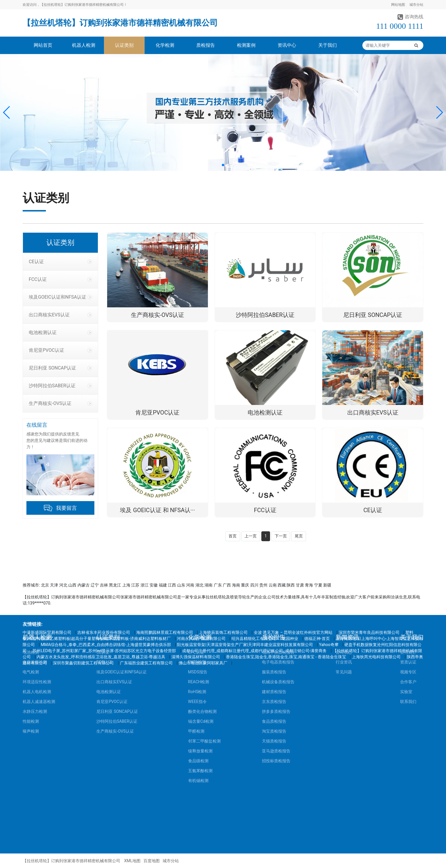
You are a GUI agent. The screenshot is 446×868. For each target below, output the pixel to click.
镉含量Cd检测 (201, 633)
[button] (7, 112)
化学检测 (165, 45)
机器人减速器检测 (39, 613)
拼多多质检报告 (276, 623)
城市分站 (416, 5)
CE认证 (60, 262)
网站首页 (43, 45)
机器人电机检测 (37, 603)
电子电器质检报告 (278, 574)
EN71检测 (197, 574)
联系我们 (408, 613)
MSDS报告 (198, 584)
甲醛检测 (196, 643)
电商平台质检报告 (278, 564)
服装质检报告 (274, 584)
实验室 (406, 603)
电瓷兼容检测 (35, 574)
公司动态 (344, 564)
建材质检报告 (274, 603)
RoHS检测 (197, 603)
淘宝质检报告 (274, 643)
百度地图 (152, 861)
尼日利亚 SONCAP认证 (60, 368)
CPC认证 (196, 564)
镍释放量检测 (200, 663)
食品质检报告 (274, 633)
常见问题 (344, 584)
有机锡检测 (198, 692)
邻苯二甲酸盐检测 (204, 653)
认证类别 (124, 45)
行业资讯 (344, 574)
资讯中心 (287, 45)
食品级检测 (198, 672)
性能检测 (31, 633)
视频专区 (408, 584)
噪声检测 (31, 643)
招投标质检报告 (276, 672)
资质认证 (408, 574)
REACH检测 (199, 593)
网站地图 (398, 5)
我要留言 (66, 508)
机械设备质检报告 (278, 593)
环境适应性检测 (37, 593)
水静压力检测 (35, 623)
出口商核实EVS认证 (60, 315)
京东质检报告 (274, 613)
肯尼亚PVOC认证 (60, 350)
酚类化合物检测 (202, 623)
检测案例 (246, 45)
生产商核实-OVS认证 (60, 403)
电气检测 (31, 584)
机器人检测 (84, 45)
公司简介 (408, 564)
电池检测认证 (60, 332)
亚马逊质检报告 (276, 663)
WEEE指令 (197, 613)
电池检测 (31, 564)
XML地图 (132, 861)
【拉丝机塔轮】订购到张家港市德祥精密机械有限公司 (120, 23)
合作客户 (408, 593)
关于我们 (328, 45)
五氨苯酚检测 (200, 682)
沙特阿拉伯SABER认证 (60, 386)
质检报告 (206, 45)
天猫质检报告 (274, 653)
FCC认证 (60, 279)
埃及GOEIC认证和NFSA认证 (60, 297)
